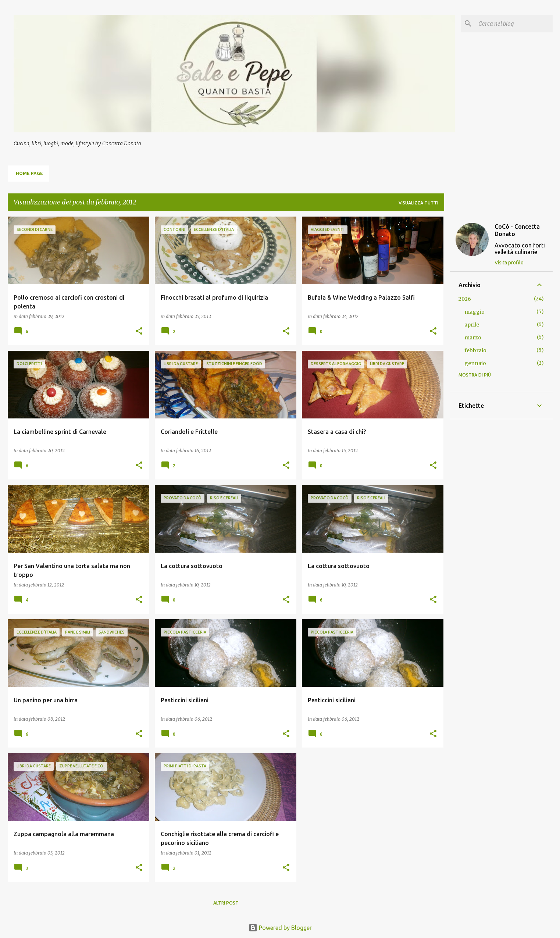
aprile (472, 325)
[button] (139, 331)
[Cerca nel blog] (514, 24)
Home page (29, 173)
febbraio (475, 350)
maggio (475, 312)
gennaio (475, 363)
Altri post (226, 903)
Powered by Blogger (280, 928)
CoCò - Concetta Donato (517, 230)
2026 (465, 299)
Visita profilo (509, 263)
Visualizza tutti (418, 203)
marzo (473, 338)
